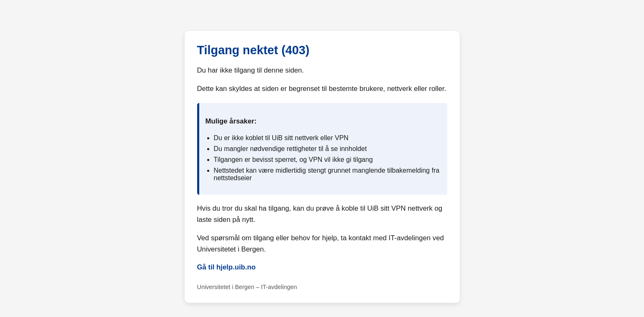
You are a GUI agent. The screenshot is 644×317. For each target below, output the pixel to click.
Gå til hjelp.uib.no (227, 267)
